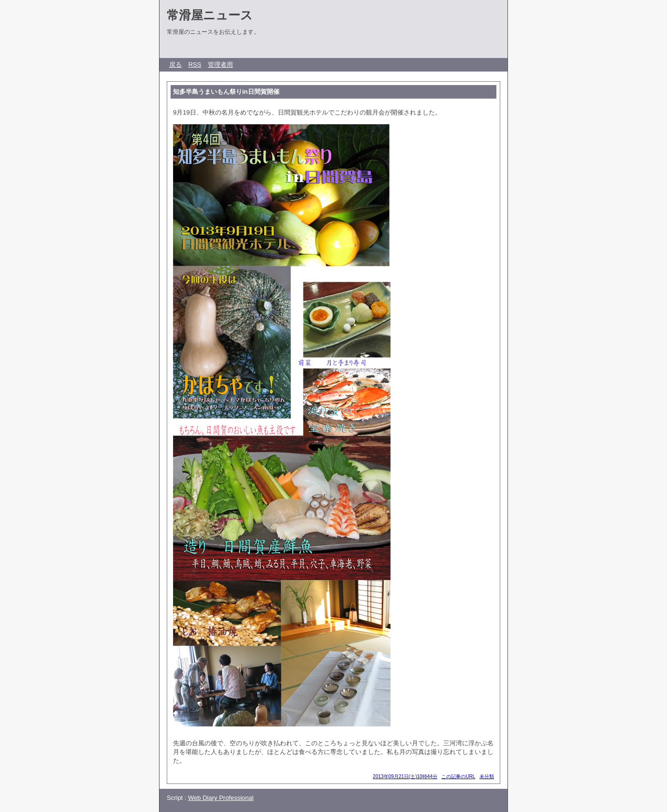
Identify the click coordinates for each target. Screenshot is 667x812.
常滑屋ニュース (210, 15)
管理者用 (220, 65)
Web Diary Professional (221, 798)
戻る (175, 65)
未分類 (487, 776)
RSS (195, 65)
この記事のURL (458, 776)
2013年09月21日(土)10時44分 (405, 776)
